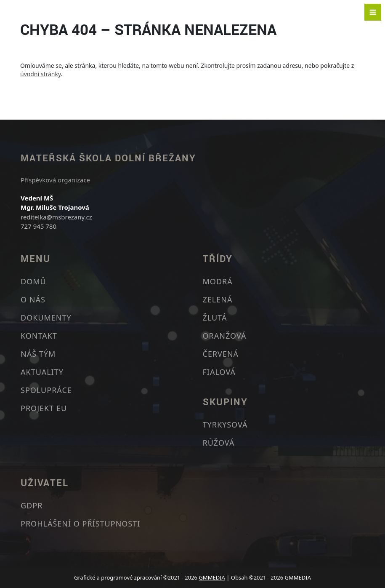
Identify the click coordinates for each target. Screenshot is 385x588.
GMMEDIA (212, 577)
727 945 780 (38, 226)
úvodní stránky (41, 74)
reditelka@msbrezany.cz (56, 217)
